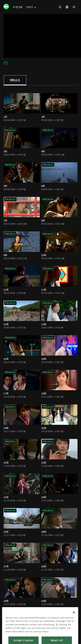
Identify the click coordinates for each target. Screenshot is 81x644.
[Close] (74, 627)
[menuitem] (18, 7)
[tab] (15, 80)
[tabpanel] (40, 356)
